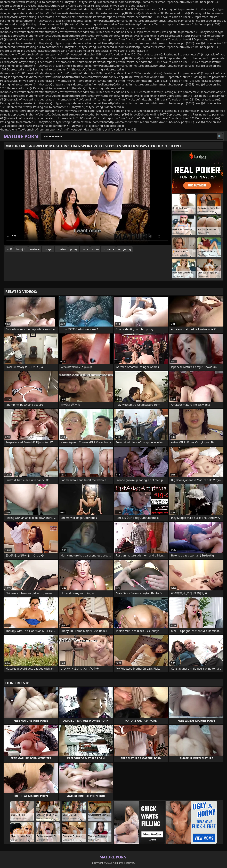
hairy (85, 249)
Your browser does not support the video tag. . (87, 197)
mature (35, 249)
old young (124, 249)
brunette (108, 249)
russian (61, 249)
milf (9, 249)
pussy (74, 249)
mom (95, 249)
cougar (48, 249)
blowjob (21, 249)
